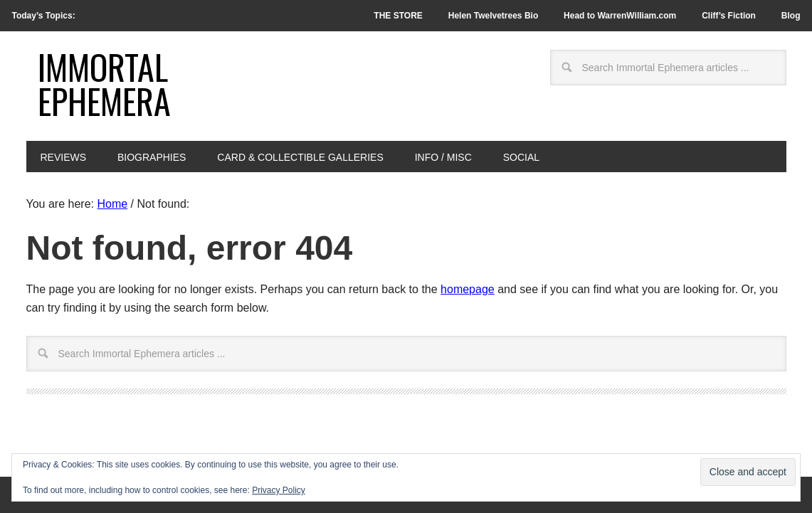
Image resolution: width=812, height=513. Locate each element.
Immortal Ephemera (104, 84)
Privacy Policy (279, 490)
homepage (468, 289)
